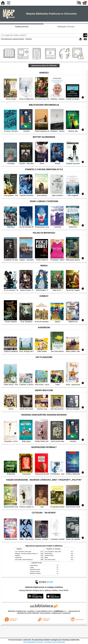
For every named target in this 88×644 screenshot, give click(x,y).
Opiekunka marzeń (35, 569)
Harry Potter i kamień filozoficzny (24, 560)
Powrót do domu (49, 556)
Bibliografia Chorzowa (66, 27)
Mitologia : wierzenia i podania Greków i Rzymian (28, 554)
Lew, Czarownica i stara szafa (23, 552)
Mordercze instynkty (35, 573)
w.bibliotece (60, 611)
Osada (32, 568)
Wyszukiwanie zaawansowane (12, 39)
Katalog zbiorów (22, 27)
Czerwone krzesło (35, 571)
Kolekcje (28, 39)
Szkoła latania (49, 554)
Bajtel (46, 558)
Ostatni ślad (18, 558)
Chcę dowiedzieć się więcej (33, 642)
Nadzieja (18, 556)
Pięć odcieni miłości (50, 560)
